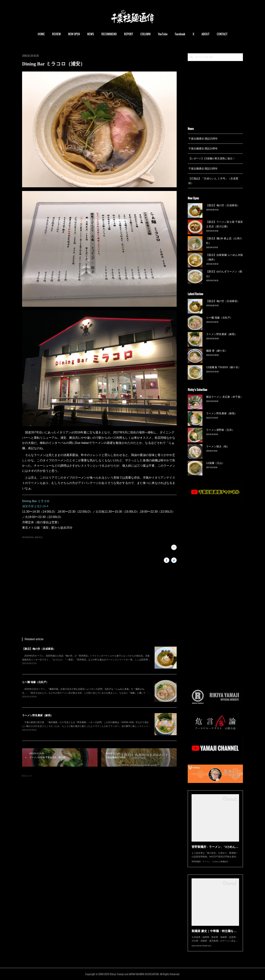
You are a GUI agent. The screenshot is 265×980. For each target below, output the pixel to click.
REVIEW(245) (28, 537)
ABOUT (205, 34)
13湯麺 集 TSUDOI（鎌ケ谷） (223, 367)
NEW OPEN (74, 34)
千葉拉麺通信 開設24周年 (203, 149)
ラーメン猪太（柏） (218, 446)
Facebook (180, 34)
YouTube (163, 34)
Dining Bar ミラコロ (36, 501)
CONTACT (222, 34)
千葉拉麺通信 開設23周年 (203, 169)
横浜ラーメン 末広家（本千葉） (225, 397)
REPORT (129, 34)
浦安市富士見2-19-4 (35, 506)
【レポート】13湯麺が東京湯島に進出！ (212, 158)
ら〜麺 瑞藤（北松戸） (35, 682)
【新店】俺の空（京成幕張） (39, 649)
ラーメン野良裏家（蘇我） (38, 715)
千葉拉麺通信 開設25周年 (203, 139)
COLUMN (145, 34)
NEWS (91, 34)
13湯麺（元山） (215, 463)
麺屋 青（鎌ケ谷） (217, 351)
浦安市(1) (39, 537)
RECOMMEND (109, 34)
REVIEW (56, 34)
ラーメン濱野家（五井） (220, 430)
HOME (41, 34)
